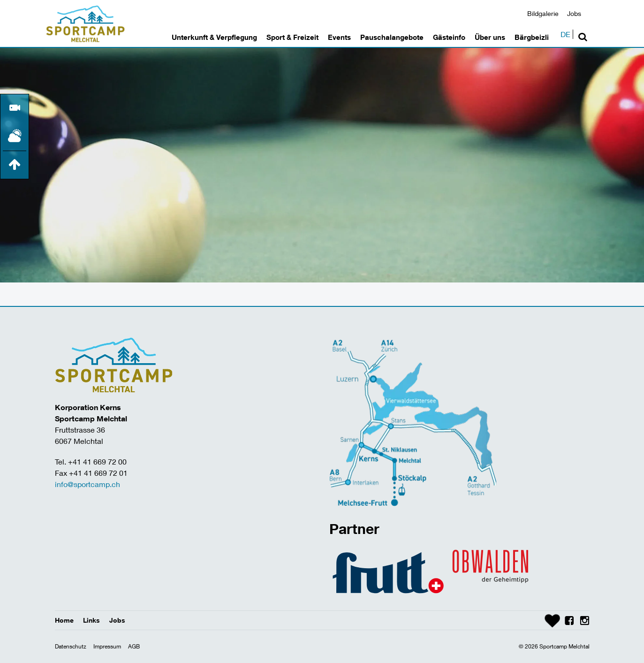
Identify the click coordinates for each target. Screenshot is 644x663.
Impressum (107, 646)
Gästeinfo (449, 37)
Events (339, 37)
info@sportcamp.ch (87, 484)
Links (91, 620)
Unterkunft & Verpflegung (214, 37)
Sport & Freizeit (292, 37)
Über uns (490, 37)
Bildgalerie (543, 13)
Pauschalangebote (392, 37)
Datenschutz (71, 646)
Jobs (574, 13)
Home (64, 620)
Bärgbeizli (532, 37)
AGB (134, 646)
